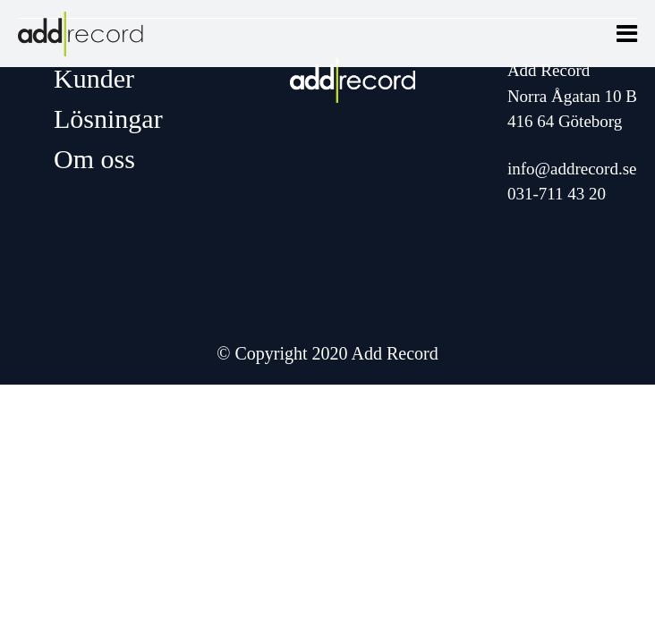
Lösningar (108, 119)
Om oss (94, 159)
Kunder (94, 78)
